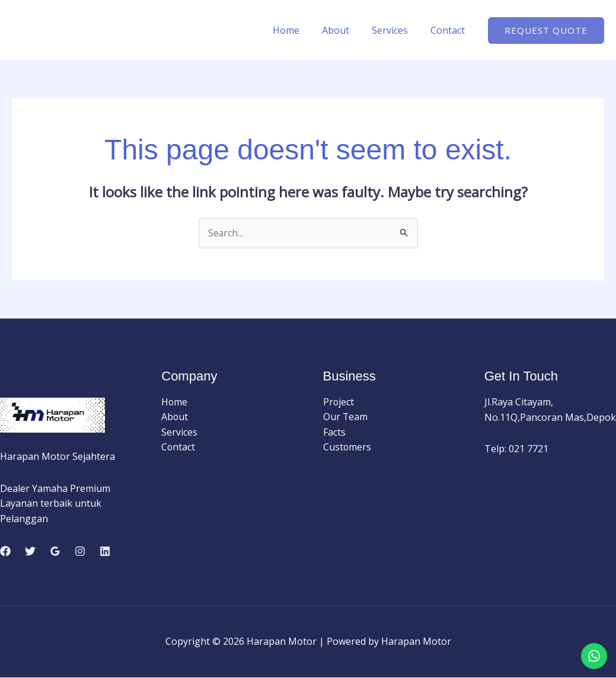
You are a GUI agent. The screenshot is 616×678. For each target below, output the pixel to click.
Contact (449, 30)
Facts (334, 433)
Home (299, 30)
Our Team (346, 417)
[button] (546, 31)
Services (395, 30)
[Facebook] (5, 552)
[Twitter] (30, 552)
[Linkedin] (105, 552)
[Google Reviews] (55, 552)
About (344, 30)
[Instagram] (80, 552)
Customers (347, 447)
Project (339, 402)
